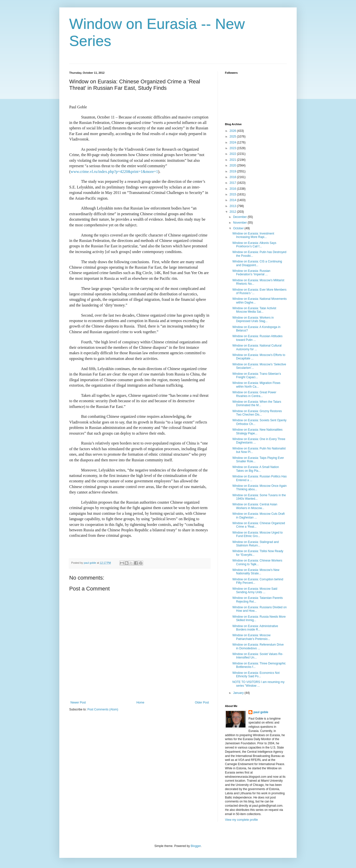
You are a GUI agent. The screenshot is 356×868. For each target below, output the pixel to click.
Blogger (196, 846)
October (239, 228)
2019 (233, 171)
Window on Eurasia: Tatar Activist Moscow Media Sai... (254, 310)
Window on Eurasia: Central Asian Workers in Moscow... (255, 506)
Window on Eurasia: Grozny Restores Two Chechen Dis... (257, 413)
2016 (233, 189)
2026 (233, 131)
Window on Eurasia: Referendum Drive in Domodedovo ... (258, 646)
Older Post (202, 703)
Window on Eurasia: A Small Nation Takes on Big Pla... (256, 469)
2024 (233, 142)
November (240, 223)
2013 (233, 206)
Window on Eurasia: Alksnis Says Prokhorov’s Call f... (254, 245)
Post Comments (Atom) (103, 709)
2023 (233, 148)
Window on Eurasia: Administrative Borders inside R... (255, 628)
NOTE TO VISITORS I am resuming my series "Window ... (258, 684)
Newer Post (78, 703)
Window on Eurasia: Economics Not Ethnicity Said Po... (256, 675)
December (240, 217)
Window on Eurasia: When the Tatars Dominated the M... (257, 403)
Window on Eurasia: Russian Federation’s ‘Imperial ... (251, 273)
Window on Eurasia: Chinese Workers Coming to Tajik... (257, 562)
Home (140, 703)
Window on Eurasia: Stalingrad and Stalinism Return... (256, 544)
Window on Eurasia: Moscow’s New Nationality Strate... (256, 572)
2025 (233, 137)
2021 (233, 160)
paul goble (261, 712)
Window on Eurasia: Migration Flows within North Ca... (256, 385)
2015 (233, 194)
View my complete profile (241, 820)
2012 (233, 212)
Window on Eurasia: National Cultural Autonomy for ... (257, 347)
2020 (233, 165)
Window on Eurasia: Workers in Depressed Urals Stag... (253, 319)
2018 (233, 177)
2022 (233, 154)
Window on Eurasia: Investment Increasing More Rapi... (253, 235)
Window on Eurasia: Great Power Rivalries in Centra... (254, 394)
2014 (233, 200)
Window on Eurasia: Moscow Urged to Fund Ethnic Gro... (257, 534)
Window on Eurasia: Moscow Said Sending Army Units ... (255, 590)
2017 (233, 183)
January (239, 693)
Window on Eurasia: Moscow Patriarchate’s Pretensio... (251, 637)
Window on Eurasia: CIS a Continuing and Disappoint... (257, 263)
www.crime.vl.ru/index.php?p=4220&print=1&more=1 (114, 172)
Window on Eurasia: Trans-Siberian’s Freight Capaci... (257, 375)
